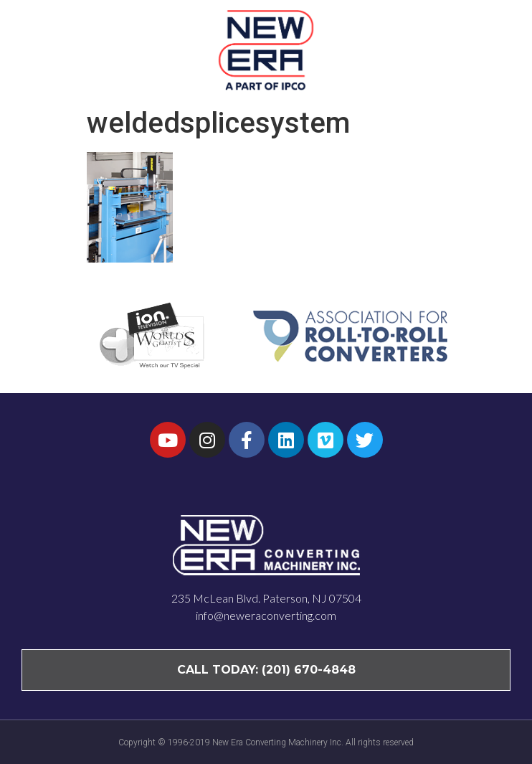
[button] (494, 49)
